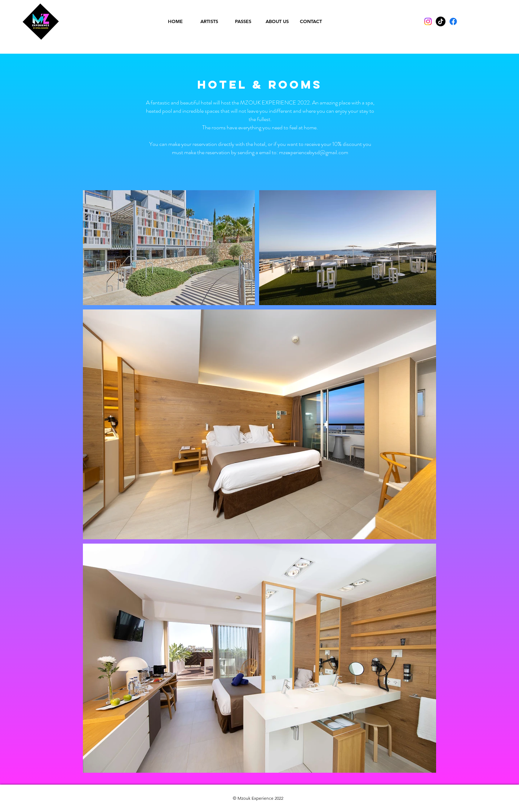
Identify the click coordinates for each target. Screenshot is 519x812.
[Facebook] (453, 21)
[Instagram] (428, 21)
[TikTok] (441, 21)
